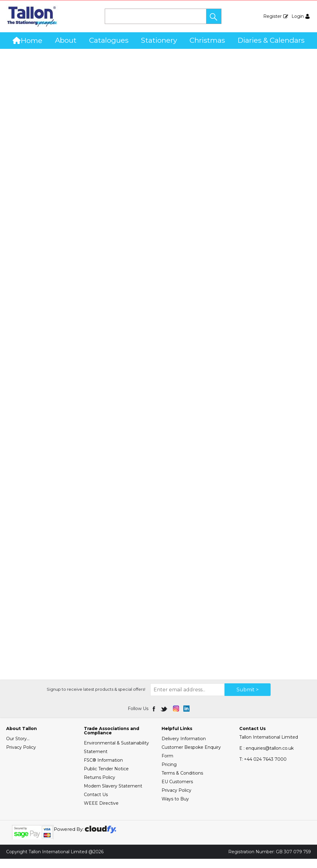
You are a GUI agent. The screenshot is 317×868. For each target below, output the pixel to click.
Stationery (159, 40)
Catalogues (109, 40)
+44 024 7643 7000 (263, 768)
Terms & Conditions (182, 782)
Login (298, 16)
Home (27, 41)
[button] (214, 16)
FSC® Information (103, 769)
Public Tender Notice (106, 778)
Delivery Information (184, 748)
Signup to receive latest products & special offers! (96, 699)
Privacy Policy (21, 756)
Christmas (207, 40)
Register (272, 16)
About (66, 40)
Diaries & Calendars (271, 40)
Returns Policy (100, 787)
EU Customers (177, 791)
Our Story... (18, 748)
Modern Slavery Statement (113, 795)
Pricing (169, 774)
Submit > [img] (248, 699)
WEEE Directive (101, 812)
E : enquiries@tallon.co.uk (266, 757)
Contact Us (96, 804)
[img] (154, 718)
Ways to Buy (175, 808)
